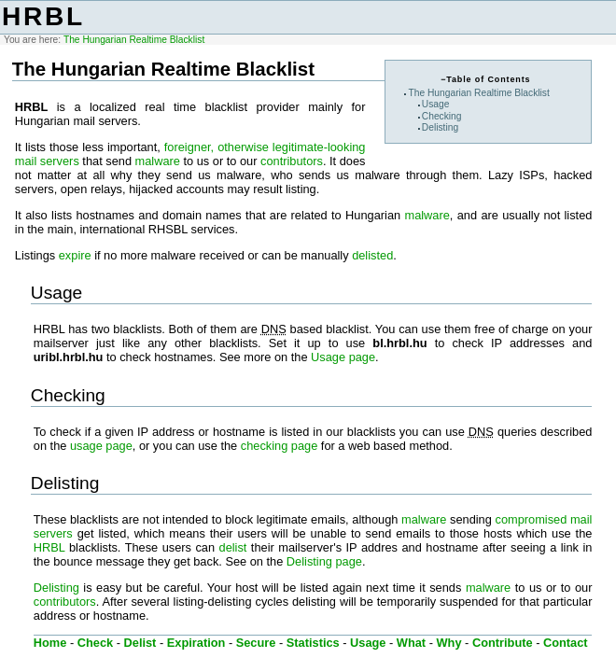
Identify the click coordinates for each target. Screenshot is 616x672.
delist (233, 547)
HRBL (43, 16)
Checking (442, 116)
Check (95, 643)
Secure (256, 643)
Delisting (440, 127)
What (411, 643)
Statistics (313, 643)
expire (75, 255)
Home (50, 643)
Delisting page (324, 561)
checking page (280, 446)
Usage (436, 104)
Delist (140, 643)
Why (449, 643)
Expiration (196, 643)
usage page (101, 446)
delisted (372, 255)
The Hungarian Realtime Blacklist (134, 40)
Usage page (343, 357)
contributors (292, 161)
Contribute (503, 643)
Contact (566, 643)
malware (158, 161)
